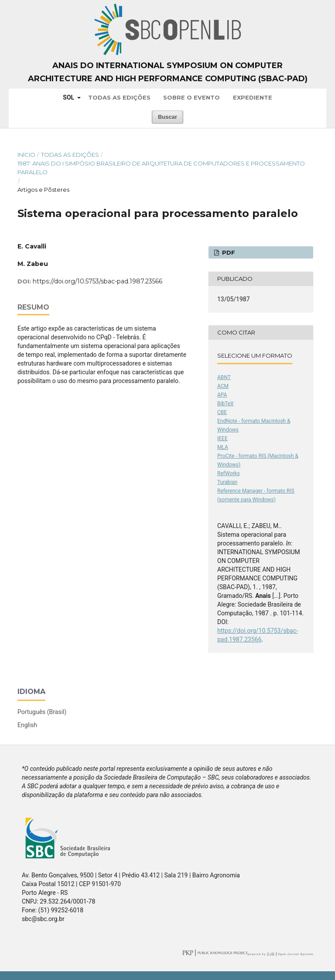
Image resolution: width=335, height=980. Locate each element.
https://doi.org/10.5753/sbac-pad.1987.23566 (97, 281)
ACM (223, 386)
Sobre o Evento (191, 97)
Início (26, 155)
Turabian (227, 482)
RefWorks (229, 473)
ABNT (224, 377)
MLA (223, 447)
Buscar (167, 117)
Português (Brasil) (42, 712)
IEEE (222, 438)
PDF (228, 252)
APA (222, 395)
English (27, 725)
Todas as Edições (119, 97)
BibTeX (226, 404)
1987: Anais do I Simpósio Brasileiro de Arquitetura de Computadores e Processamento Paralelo (161, 168)
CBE (222, 412)
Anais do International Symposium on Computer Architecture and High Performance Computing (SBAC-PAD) (168, 72)
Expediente (253, 97)
